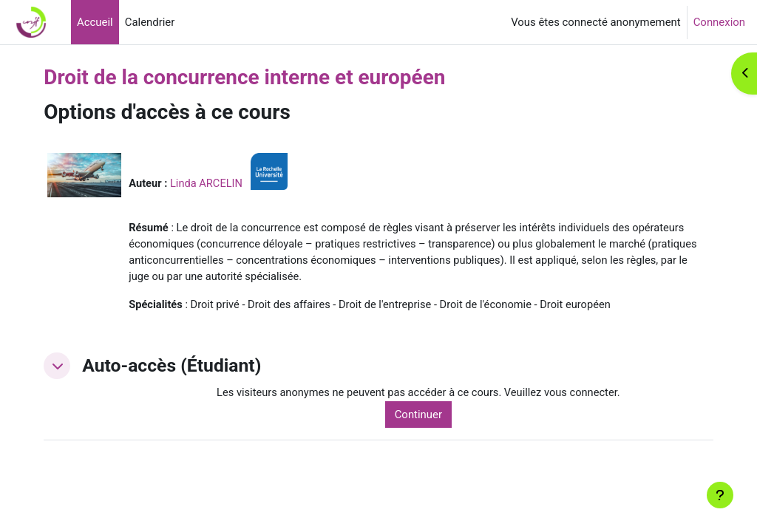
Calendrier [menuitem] (150, 22)
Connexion (719, 22)
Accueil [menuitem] (95, 22)
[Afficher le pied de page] (720, 495)
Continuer (432, 416)
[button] (77, 367)
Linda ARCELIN (228, 183)
